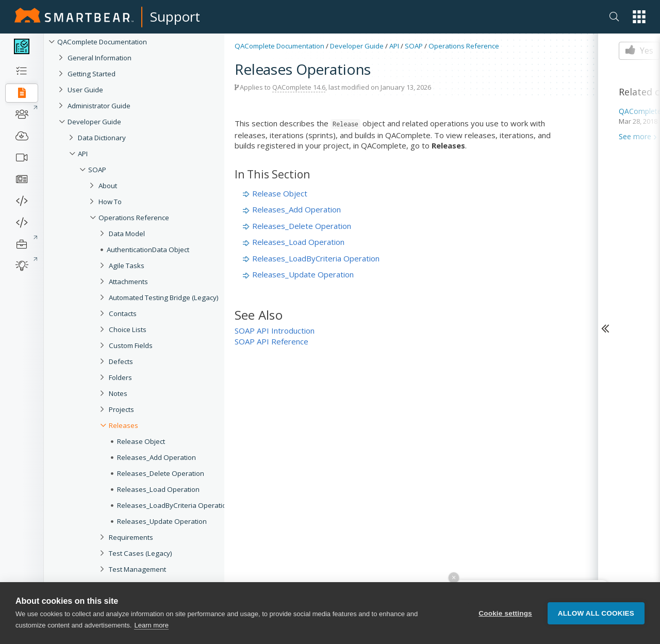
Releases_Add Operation (156, 457)
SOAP (97, 170)
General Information (100, 58)
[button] (639, 17)
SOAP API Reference (271, 341)
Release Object (141, 441)
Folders (120, 377)
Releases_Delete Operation (161, 473)
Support (175, 16)
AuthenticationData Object (148, 250)
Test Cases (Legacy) (141, 553)
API (83, 154)
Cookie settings (505, 613)
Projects (121, 409)
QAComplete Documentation (102, 42)
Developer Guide (94, 122)
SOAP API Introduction (275, 331)
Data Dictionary (102, 138)
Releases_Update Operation (162, 521)
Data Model (127, 234)
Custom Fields (131, 345)
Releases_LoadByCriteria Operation (174, 505)
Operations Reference (134, 218)
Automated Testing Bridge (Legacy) (164, 298)
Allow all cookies (596, 613)
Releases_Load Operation (158, 489)
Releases (123, 425)
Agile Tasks (127, 266)
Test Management (137, 569)
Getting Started (92, 74)
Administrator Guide (99, 106)
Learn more (151, 625)
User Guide (85, 90)
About (108, 186)
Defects (121, 361)
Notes (118, 393)
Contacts (123, 313)
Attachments (128, 282)
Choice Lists (128, 329)
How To (110, 202)
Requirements (131, 537)
